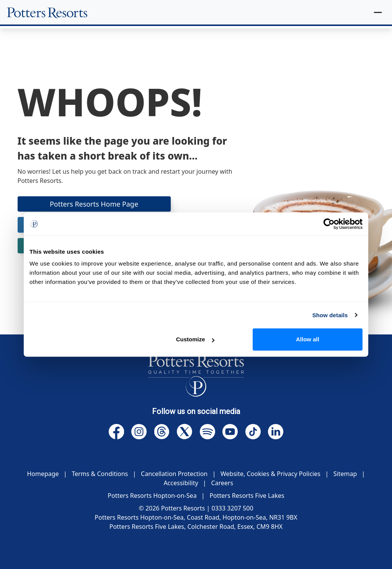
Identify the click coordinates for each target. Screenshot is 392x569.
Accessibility (181, 483)
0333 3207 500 (233, 508)
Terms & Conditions (100, 474)
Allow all (308, 339)
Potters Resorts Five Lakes (247, 496)
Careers (222, 483)
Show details (330, 315)
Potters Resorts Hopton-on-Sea (152, 496)
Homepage (43, 474)
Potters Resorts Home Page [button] (94, 204)
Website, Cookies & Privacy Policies (270, 474)
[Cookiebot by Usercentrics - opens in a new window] (329, 224)
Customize (195, 339)
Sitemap (345, 474)
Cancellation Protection (174, 474)
